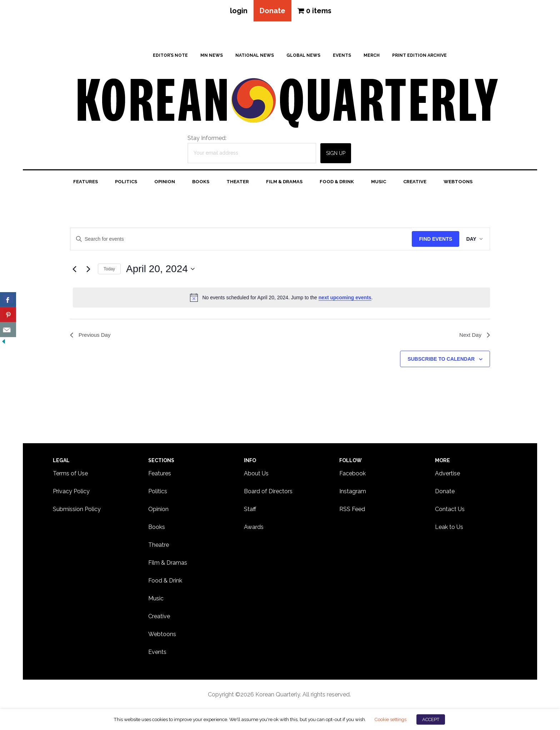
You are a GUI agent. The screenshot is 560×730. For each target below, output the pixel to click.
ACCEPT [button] (431, 719)
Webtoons (162, 635)
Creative (159, 617)
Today (109, 270)
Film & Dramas (168, 563)
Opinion (158, 510)
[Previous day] (74, 270)
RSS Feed (352, 510)
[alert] (281, 298)
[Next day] (88, 270)
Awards (254, 528)
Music (156, 599)
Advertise (447, 474)
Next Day (474, 336)
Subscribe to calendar (441, 360)
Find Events (432, 240)
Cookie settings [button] (390, 719)
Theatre (159, 546)
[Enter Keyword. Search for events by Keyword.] (239, 240)
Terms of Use (70, 474)
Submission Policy (77, 510)
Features (160, 474)
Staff (250, 510)
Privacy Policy (71, 492)
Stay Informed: (207, 139)
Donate (272, 11)
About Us (256, 474)
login (238, 11)
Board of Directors (268, 492)
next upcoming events (345, 298)
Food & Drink (165, 581)
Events (157, 653)
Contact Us (450, 510)
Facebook (352, 474)
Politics (158, 492)
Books (157, 528)
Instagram (353, 492)
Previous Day (91, 336)
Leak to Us (449, 528)
